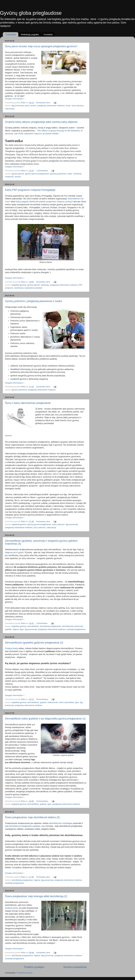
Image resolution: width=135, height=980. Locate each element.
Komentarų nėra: (43, 103)
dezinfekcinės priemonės (73, 626)
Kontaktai (48, 34)
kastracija (45, 285)
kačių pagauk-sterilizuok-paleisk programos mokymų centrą (43, 202)
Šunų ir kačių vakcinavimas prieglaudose (28, 403)
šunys (68, 106)
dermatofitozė (33, 626)
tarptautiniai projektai (33, 288)
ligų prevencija (18, 106)
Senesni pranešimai (75, 967)
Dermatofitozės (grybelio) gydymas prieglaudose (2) (34, 643)
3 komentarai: (42, 623)
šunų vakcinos (78, 106)
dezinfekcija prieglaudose (51, 626)
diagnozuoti (10, 552)
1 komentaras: (42, 171)
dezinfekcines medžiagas (61, 823)
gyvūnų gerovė (18, 174)
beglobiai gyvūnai (19, 285)
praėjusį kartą (11, 908)
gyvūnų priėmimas (19, 390)
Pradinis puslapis (34, 967)
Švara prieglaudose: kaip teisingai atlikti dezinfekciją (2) (36, 896)
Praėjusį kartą (11, 648)
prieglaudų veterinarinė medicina (51, 106)
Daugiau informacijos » (15, 99)
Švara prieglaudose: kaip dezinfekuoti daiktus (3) (32, 817)
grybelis (8, 629)
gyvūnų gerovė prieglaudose (37, 174)
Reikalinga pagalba (30, 34)
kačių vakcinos (58, 524)
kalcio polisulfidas (66, 702)
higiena (16, 629)
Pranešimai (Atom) (24, 973)
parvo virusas (30, 106)
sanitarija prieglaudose (76, 629)
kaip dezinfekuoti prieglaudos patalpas (23, 826)
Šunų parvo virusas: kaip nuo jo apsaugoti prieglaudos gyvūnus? (41, 46)
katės (70, 174)
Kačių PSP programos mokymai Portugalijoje (30, 190)
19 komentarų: (42, 699)
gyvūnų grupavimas (58, 174)
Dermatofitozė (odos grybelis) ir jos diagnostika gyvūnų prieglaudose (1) (45, 719)
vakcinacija (10, 109)
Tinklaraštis (11, 34)
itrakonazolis (53, 702)
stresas (18, 177)
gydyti (21, 552)
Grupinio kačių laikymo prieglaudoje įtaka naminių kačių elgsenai (41, 122)
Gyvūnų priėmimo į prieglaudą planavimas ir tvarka (33, 301)
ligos (22, 629)
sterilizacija (19, 288)
